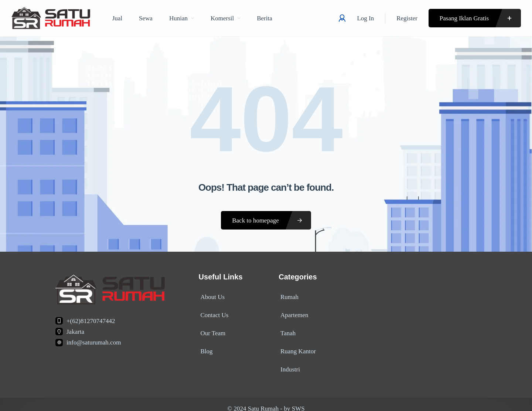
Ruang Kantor (296, 345)
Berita (265, 18)
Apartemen (293, 313)
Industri (288, 361)
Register (407, 18)
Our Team (211, 329)
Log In (365, 18)
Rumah (288, 296)
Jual (117, 18)
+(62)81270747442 (91, 321)
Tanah (286, 329)
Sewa (146, 18)
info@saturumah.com (94, 342)
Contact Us (213, 313)
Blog (205, 345)
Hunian (182, 18)
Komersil (225, 18)
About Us (211, 296)
